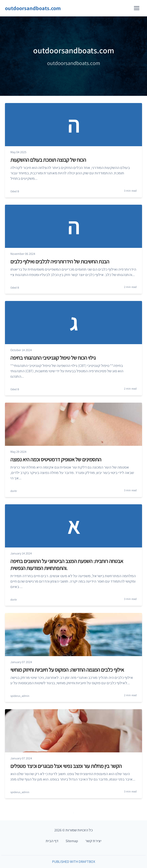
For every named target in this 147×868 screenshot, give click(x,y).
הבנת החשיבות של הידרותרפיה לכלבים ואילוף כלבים (60, 261)
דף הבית (52, 841)
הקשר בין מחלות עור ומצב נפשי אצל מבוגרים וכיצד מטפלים (66, 766)
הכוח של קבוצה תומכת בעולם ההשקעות (48, 160)
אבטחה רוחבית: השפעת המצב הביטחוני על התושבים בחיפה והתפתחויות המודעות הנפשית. (67, 564)
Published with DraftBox (74, 862)
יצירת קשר (93, 841)
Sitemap (72, 841)
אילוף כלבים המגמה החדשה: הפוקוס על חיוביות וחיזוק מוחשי (67, 670)
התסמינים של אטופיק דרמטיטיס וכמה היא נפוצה (56, 459)
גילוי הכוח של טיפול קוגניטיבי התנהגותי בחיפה (53, 358)
